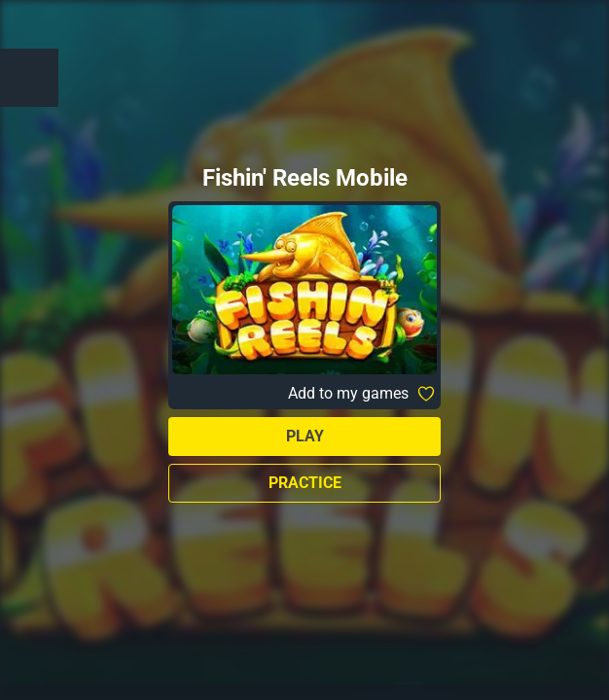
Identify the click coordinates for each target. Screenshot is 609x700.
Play (305, 436)
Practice (305, 483)
